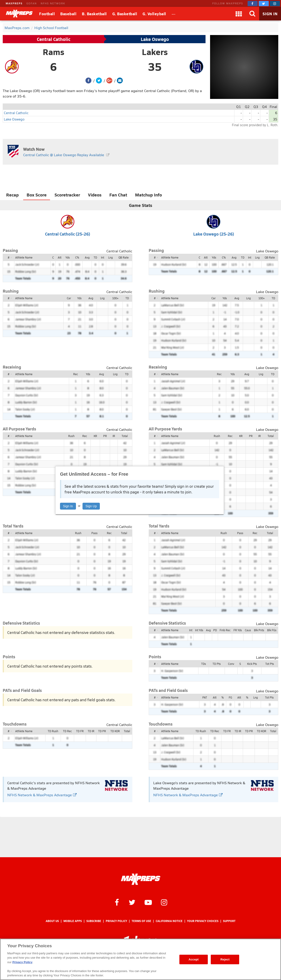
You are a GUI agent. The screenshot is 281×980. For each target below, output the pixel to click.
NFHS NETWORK (53, 3)
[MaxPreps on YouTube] (148, 902)
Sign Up (91, 506)
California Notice (169, 921)
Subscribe (94, 921)
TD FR (80, 731)
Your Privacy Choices (203, 921)
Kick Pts (252, 664)
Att (60, 257)
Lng (110, 257)
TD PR (102, 731)
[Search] (252, 14)
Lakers (155, 52)
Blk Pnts (259, 630)
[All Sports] (174, 14)
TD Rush (53, 731)
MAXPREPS (14, 3)
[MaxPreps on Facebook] (253, 4)
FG (230, 697)
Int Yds (199, 630)
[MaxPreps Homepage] (141, 879)
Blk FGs (272, 630)
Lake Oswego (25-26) (214, 234)
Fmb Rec (225, 630)
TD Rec (67, 731)
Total (125, 436)
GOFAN (32, 3)
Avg (87, 257)
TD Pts (217, 664)
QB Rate (124, 257)
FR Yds (238, 630)
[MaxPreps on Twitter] (264, 4)
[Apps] (239, 14)
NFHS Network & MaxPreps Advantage (42, 795)
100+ (115, 298)
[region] (140, 959)
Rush (71, 436)
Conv (231, 664)
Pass (94, 533)
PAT (205, 697)
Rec (76, 374)
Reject (225, 959)
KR (95, 436)
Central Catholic (54, 39)
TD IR (91, 731)
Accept (193, 959)
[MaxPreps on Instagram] (275, 4)
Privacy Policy (116, 921)
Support (229, 921)
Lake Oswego (155, 39)
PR (105, 436)
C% (77, 257)
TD (95, 257)
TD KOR (115, 731)
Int (103, 257)
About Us (52, 921)
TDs (204, 664)
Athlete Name (24, 257)
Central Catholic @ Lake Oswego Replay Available (64, 155)
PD (215, 630)
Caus (248, 630)
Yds (68, 257)
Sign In (68, 506)
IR (114, 436)
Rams (54, 52)
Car (69, 298)
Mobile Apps (73, 921)
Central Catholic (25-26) (68, 234)
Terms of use (141, 921)
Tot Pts (270, 664)
